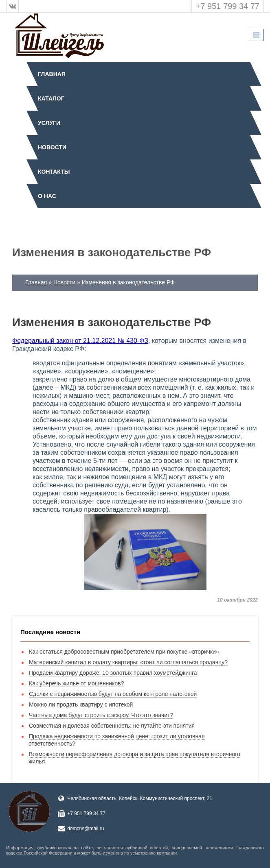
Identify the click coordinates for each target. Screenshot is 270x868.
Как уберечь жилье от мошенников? (76, 683)
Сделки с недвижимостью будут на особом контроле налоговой (113, 694)
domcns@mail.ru (86, 829)
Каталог (51, 98)
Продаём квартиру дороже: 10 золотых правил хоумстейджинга (113, 673)
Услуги (49, 123)
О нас (47, 196)
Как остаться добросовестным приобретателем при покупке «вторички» (124, 652)
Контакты (54, 172)
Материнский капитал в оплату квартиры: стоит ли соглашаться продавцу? (128, 662)
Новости (52, 147)
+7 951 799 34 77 (228, 6)
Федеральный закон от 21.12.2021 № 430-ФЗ (80, 341)
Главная (52, 74)
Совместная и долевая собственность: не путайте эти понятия (112, 726)
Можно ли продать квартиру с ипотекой (81, 704)
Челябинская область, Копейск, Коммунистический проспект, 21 (140, 798)
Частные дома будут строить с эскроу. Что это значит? (101, 715)
